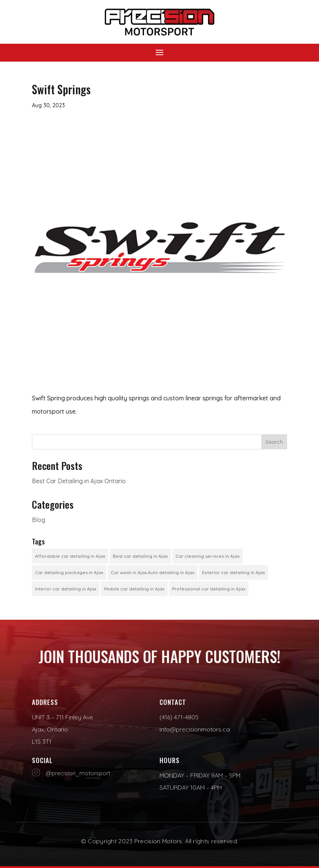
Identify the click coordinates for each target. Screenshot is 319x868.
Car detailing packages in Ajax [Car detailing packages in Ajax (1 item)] (69, 572)
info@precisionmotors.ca (195, 729)
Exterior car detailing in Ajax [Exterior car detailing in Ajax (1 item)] (234, 572)
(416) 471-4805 (179, 717)
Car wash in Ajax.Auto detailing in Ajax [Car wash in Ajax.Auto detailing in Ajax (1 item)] (153, 572)
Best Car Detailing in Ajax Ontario (79, 481)
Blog (39, 520)
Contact (173, 702)
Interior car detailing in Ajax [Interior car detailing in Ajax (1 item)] (66, 589)
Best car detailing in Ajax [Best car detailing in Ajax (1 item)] (140, 556)
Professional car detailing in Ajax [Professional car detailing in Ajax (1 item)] (209, 589)
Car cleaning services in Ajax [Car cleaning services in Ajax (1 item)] (208, 556)
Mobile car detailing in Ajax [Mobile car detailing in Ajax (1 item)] (134, 589)
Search (274, 442)
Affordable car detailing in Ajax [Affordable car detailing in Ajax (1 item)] (70, 556)
